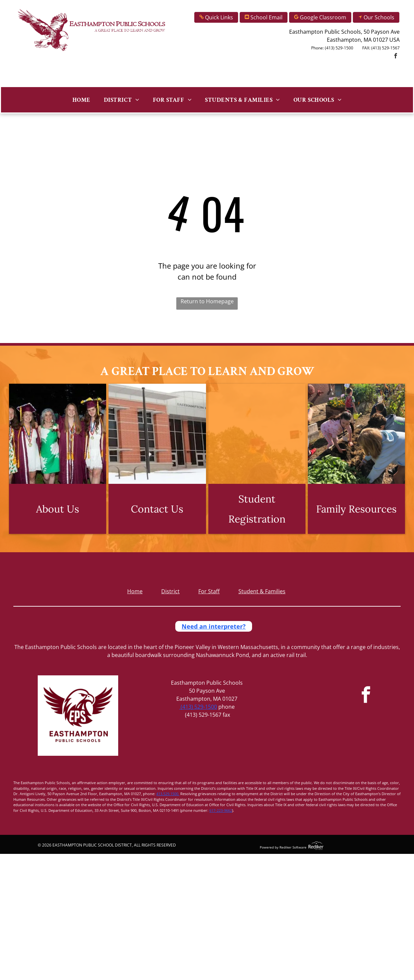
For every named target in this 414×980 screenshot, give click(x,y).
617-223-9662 (221, 810)
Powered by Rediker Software (283, 847)
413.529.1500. (168, 794)
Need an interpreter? (214, 626)
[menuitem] (81, 100)
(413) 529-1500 (198, 707)
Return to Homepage (207, 301)
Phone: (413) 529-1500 (332, 48)
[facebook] (396, 57)
